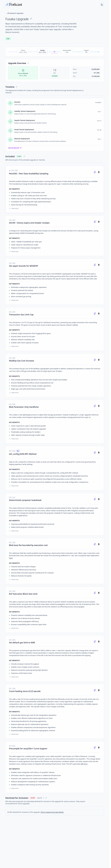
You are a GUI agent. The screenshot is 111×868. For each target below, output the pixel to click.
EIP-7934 (12, 591)
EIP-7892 (12, 404)
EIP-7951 (12, 746)
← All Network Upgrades (14, 13)
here (11, 558)
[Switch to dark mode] (102, 5)
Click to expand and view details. (52, 812)
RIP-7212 (84, 764)
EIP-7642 (12, 220)
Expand (41, 798)
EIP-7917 (12, 497)
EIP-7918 (12, 543)
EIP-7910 (12, 451)
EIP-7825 (12, 312)
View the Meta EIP (15, 148)
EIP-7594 (15, 170)
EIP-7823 (12, 263)
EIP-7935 (12, 640)
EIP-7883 (12, 358)
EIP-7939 (12, 689)
